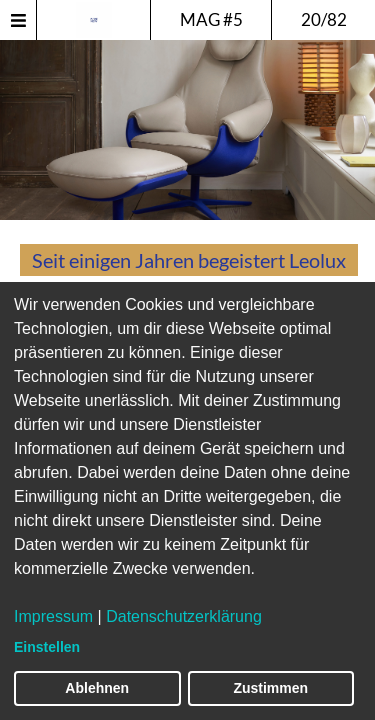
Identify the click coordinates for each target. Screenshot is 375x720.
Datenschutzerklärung (184, 616)
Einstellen (47, 647)
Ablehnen (97, 688)
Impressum (53, 616)
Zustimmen (270, 688)
